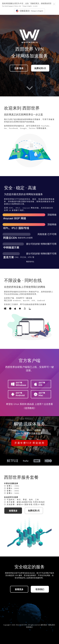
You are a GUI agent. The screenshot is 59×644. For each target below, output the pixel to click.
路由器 (31, 404)
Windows (19, 384)
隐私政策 (52, 625)
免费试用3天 (40, 68)
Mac (42, 394)
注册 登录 (19, 68)
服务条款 (44, 625)
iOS (42, 384)
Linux (16, 404)
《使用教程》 (29, 408)
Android (19, 394)
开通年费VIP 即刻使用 (30, 443)
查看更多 (13, 511)
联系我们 (40, 589)
